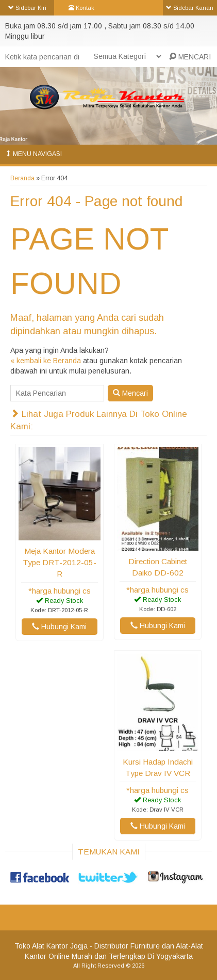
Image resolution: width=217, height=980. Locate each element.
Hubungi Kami (59, 627)
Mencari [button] (130, 393)
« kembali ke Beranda (46, 361)
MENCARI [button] (190, 57)
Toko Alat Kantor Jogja (51, 946)
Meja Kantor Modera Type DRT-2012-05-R (60, 562)
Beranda (22, 178)
